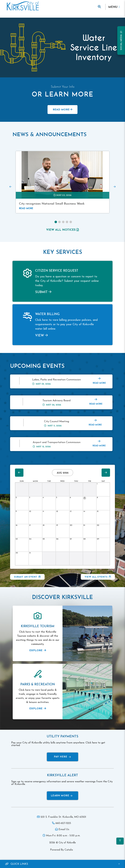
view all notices (62, 230)
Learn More (62, 796)
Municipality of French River (23, 6)
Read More (61, 110)
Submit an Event (26, 577)
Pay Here (62, 757)
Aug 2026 (63, 473)
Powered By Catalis (62, 850)
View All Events (96, 577)
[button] (56, 222)
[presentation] (10, 187)
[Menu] (114, 7)
